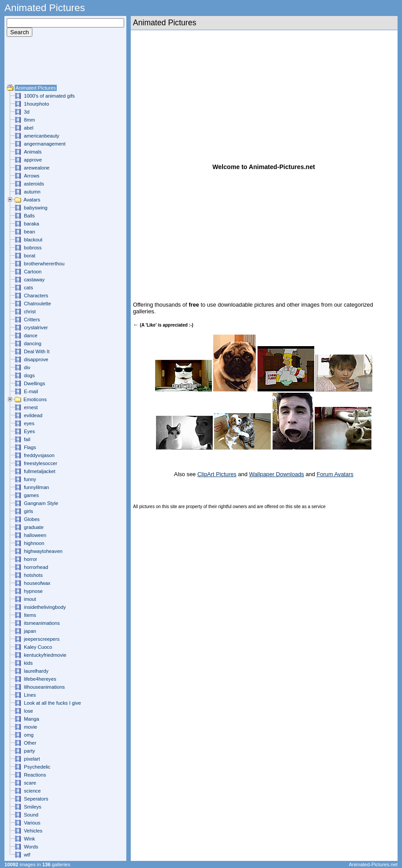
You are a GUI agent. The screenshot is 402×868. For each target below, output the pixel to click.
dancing (33, 343)
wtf (27, 855)
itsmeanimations (42, 623)
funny (30, 479)
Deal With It (37, 351)
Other (30, 743)
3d (27, 112)
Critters (32, 320)
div (27, 367)
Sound (31, 815)
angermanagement (45, 144)
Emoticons (35, 399)
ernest (31, 407)
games (31, 495)
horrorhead (36, 567)
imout (30, 599)
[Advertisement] (33, 64)
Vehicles (33, 831)
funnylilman (37, 487)
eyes (29, 423)
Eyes (29, 431)
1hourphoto (37, 104)
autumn (32, 192)
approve (33, 160)
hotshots (33, 575)
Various (32, 823)
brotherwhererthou (44, 264)
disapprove (36, 359)
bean (29, 232)
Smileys (33, 807)
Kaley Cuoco (38, 647)
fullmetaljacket (40, 471)
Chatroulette (37, 304)
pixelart (32, 759)
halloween (35, 535)
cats (29, 288)
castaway (34, 280)
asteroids (34, 184)
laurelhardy (36, 671)
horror (31, 559)
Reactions (35, 775)
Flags (30, 447)
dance (31, 335)
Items (30, 615)
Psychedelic (37, 767)
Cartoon (33, 272)
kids (28, 663)
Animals (33, 152)
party (29, 751)
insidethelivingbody (45, 607)
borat (30, 256)
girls (29, 511)
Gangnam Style (41, 503)
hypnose (33, 591)
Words (31, 847)
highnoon (34, 543)
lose (29, 711)
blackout (33, 240)
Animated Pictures (36, 88)
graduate (34, 527)
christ (30, 312)
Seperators (36, 799)
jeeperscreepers (42, 639)
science (32, 791)
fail (27, 439)
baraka (31, 224)
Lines (30, 695)
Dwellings (35, 383)
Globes (32, 519)
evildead (33, 415)
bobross (33, 248)
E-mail (31, 391)
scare (30, 783)
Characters (36, 296)
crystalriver (36, 327)
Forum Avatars (335, 474)
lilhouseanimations (44, 687)
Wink (29, 839)
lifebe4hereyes (40, 679)
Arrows (32, 176)
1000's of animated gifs (49, 96)
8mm (29, 120)
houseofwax (37, 583)
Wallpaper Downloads (277, 474)
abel (29, 128)
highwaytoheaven (43, 551)
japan (30, 631)
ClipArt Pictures (217, 474)
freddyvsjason (39, 455)
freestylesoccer (41, 463)
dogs (29, 375)
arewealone (37, 168)
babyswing (36, 208)
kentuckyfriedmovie (45, 655)
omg (29, 735)
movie (31, 727)
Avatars (32, 200)
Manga (31, 719)
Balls (29, 216)
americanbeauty (42, 136)
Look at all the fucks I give (53, 703)
